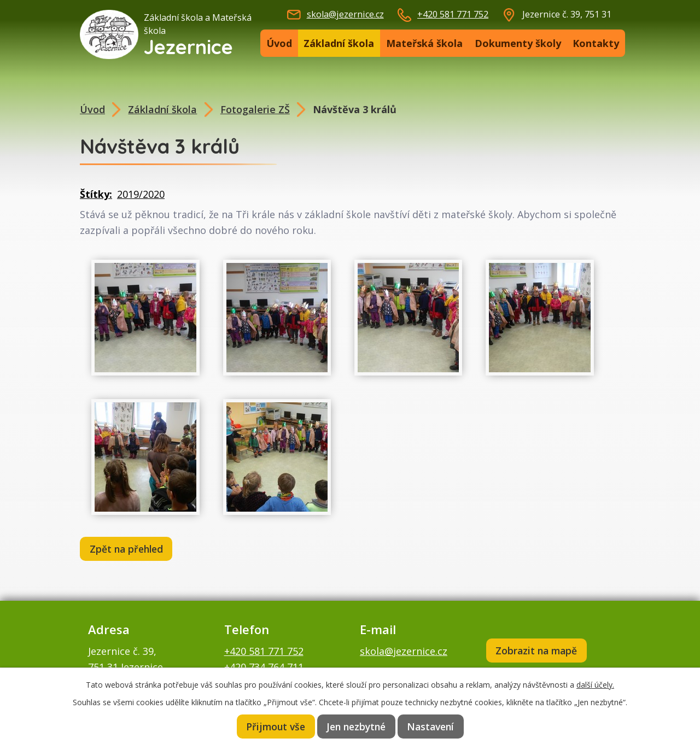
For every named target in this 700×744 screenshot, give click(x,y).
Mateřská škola (424, 43)
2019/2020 (141, 194)
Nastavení (432, 726)
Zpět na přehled (128, 549)
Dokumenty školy (518, 43)
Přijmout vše (275, 726)
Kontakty (596, 43)
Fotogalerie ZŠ (255, 109)
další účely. (595, 684)
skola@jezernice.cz (345, 14)
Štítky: (96, 194)
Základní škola (339, 43)
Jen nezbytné (357, 726)
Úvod (279, 43)
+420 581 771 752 (453, 14)
